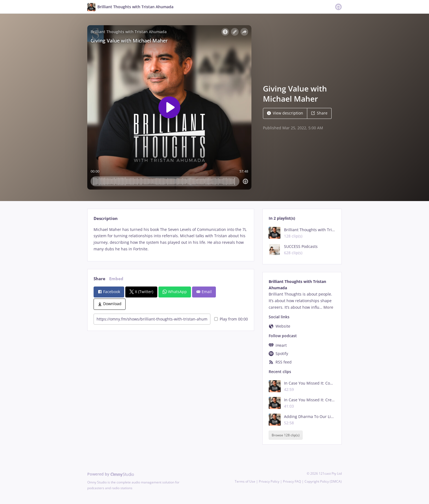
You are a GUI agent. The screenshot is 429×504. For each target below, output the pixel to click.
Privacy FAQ (292, 481)
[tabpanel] (171, 239)
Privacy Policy (269, 481)
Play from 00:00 (231, 319)
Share (319, 113)
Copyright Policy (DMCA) (323, 481)
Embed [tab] (116, 279)
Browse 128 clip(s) (286, 435)
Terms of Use (245, 481)
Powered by (111, 474)
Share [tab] (99, 279)
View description (285, 113)
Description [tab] (106, 218)
